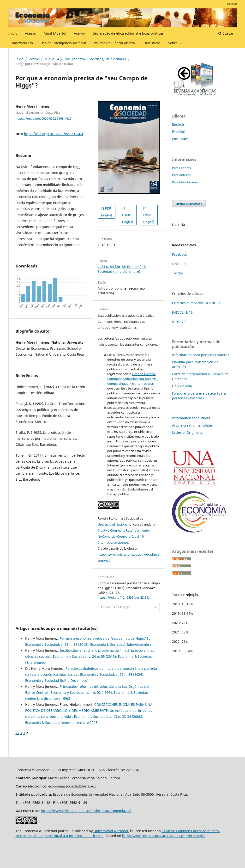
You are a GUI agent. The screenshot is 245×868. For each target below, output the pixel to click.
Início (19, 59)
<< (18, 733)
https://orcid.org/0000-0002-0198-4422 (43, 118)
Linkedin (179, 264)
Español (178, 132)
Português (180, 139)
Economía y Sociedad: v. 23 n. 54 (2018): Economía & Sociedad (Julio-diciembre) (89, 644)
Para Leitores (181, 168)
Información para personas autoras (201, 355)
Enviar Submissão (189, 204)
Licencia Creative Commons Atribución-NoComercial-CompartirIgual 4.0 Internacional (133, 379)
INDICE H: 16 (182, 312)
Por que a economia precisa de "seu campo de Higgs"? (105, 638)
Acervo (79, 33)
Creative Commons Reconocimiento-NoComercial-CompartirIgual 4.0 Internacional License (124, 536)
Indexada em (22, 43)
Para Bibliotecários (185, 182)
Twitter (178, 273)
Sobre (173, 43)
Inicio (13, 33)
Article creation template (192, 425)
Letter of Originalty (187, 432)
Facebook (179, 254)
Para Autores (181, 175)
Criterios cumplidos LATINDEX (196, 303)
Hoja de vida (182, 386)
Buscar (226, 33)
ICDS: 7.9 (179, 322)
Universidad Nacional (113, 524)
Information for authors (191, 418)
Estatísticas (152, 43)
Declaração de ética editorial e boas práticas (128, 33)
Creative (169, 831)
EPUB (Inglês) (149, 218)
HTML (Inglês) (128, 218)
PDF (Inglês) (107, 212)
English (178, 124)
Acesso (30, 33)
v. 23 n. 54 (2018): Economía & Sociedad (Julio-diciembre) (86, 59)
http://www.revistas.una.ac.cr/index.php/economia (163, 836)
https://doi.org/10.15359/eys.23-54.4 (54, 134)
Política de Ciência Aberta (114, 43)
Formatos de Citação (116, 607)
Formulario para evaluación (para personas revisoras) (199, 396)
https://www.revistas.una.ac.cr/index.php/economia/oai (86, 811)
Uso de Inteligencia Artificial (63, 43)
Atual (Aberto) (55, 33)
